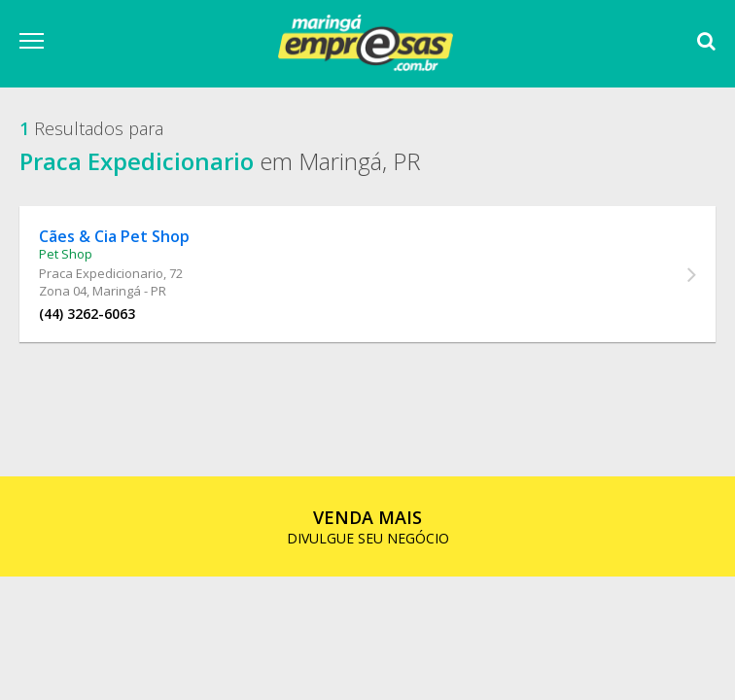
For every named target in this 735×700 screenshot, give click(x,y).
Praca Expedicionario (101, 273)
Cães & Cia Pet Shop (114, 236)
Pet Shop (66, 254)
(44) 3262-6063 (87, 314)
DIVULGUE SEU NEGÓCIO (368, 526)
